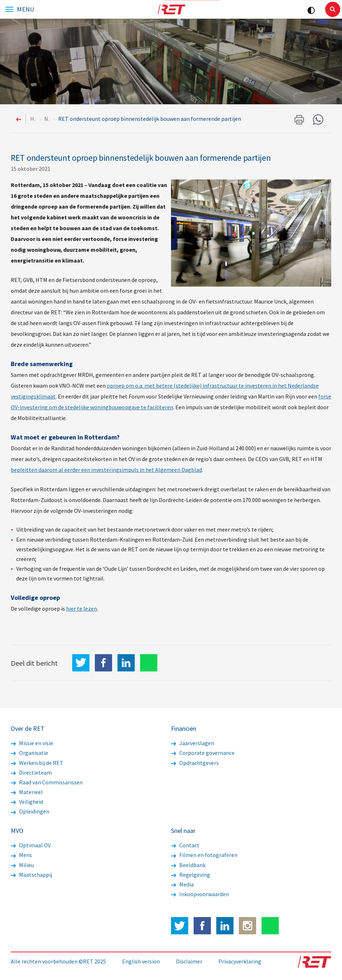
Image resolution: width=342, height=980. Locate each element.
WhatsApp (149, 663)
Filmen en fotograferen (204, 855)
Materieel (27, 792)
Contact (185, 845)
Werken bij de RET (37, 763)
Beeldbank (188, 865)
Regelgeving (191, 875)
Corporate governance (203, 753)
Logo (171, 9)
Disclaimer (189, 961)
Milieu (22, 865)
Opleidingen (30, 811)
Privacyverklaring (240, 961)
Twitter (180, 926)
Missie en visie (32, 743)
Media (182, 884)
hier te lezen (82, 608)
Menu (26, 9)
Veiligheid (27, 802)
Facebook (202, 926)
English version (141, 961)
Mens (21, 855)
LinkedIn (126, 663)
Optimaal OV (31, 845)
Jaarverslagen (193, 743)
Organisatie (29, 753)
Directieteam (31, 772)
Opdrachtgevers (195, 763)
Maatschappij (31, 875)
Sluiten (333, 9)
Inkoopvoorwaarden (200, 894)
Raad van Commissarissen (47, 782)
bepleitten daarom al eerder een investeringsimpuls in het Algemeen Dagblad (106, 470)
